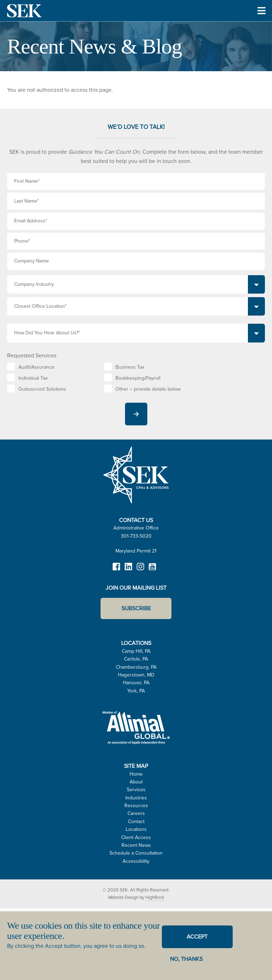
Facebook (116, 570)
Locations (136, 829)
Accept (197, 937)
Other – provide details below (148, 389)
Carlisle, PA (136, 659)
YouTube (152, 570)
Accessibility (136, 861)
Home (136, 774)
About (136, 782)
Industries (136, 798)
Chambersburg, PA (136, 667)
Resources (136, 806)
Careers (136, 813)
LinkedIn (128, 570)
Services (136, 790)
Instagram (140, 570)
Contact (136, 822)
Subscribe (136, 608)
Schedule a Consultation (136, 853)
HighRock (155, 897)
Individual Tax (33, 378)
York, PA (136, 691)
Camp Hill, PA (136, 651)
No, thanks (186, 959)
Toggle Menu (262, 21)
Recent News (136, 845)
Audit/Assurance (36, 367)
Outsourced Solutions (42, 389)
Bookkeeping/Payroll (138, 378)
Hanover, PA (136, 683)
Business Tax (130, 367)
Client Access (136, 837)
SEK (25, 11)
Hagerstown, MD (136, 675)
